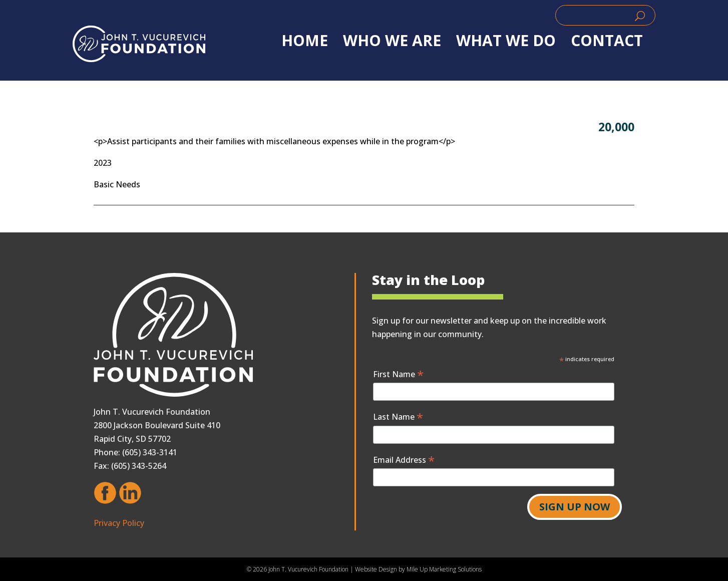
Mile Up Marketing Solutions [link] (444, 569)
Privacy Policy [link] (119, 523)
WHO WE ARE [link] (392, 41)
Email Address (404, 460)
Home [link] (305, 41)
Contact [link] (607, 41)
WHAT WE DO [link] (506, 41)
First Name (398, 374)
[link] (139, 44)
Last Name (398, 416)
